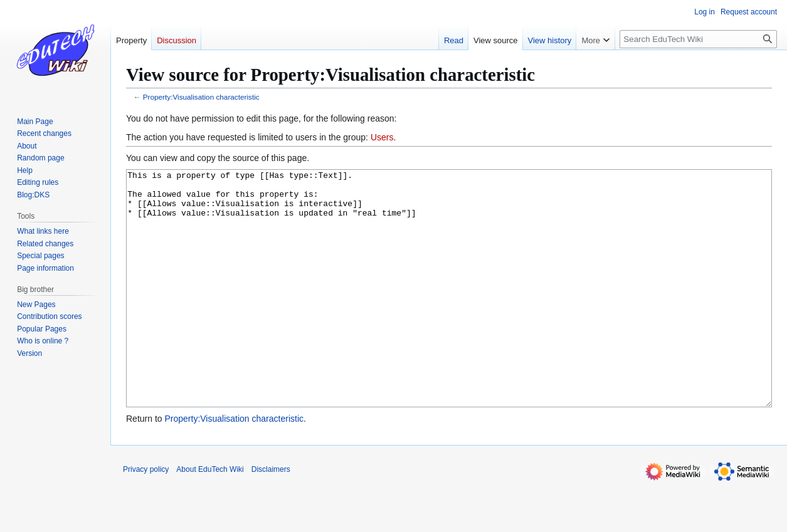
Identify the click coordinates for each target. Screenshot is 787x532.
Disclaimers (271, 516)
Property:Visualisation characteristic (201, 97)
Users (382, 137)
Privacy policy (146, 516)
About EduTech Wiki (210, 516)
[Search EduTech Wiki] (698, 39)
